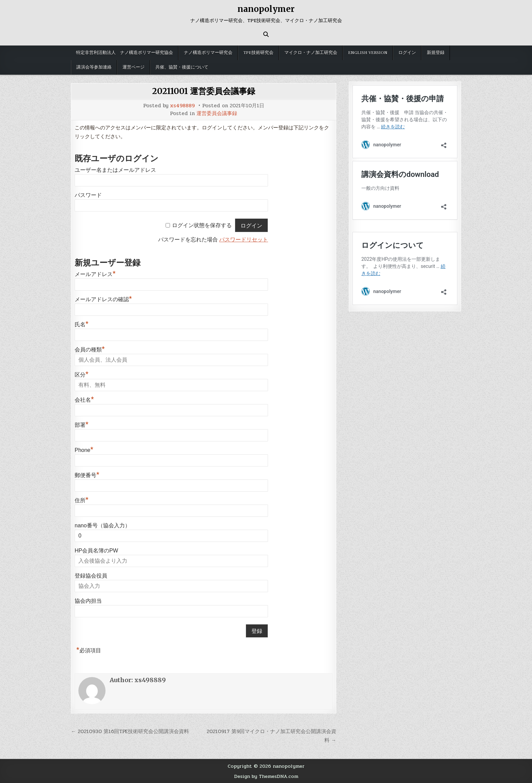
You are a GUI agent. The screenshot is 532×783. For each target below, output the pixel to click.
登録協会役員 (91, 576)
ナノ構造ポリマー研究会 (208, 53)
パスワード (88, 195)
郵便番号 (87, 475)
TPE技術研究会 (258, 53)
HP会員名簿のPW (96, 551)
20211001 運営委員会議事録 (204, 91)
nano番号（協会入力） (102, 525)
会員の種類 (90, 350)
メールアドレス (95, 274)
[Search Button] (266, 34)
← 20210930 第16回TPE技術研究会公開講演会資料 (130, 731)
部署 (82, 425)
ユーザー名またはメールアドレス (115, 170)
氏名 (82, 324)
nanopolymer (266, 9)
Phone (84, 450)
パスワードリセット (244, 240)
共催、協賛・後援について (182, 67)
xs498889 (182, 106)
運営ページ (134, 67)
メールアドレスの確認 (103, 299)
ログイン (407, 53)
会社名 (84, 400)
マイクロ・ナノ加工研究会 (311, 53)
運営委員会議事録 (217, 114)
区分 (82, 375)
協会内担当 (88, 601)
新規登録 (436, 53)
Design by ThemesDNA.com (266, 776)
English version (368, 53)
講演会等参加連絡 (94, 67)
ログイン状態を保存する (202, 226)
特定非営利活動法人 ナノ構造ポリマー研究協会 (125, 53)
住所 (82, 500)
